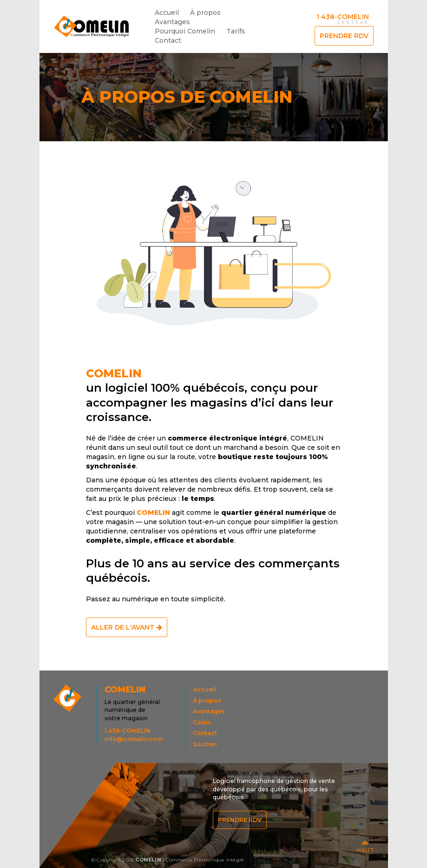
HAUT (365, 850)
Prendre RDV (344, 36)
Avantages (172, 22)
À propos (205, 13)
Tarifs (236, 31)
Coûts (202, 722)
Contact (168, 40)
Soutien (205, 744)
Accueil (169, 12)
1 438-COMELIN (343, 17)
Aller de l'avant (123, 627)
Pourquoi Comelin (185, 31)
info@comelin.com (134, 739)
